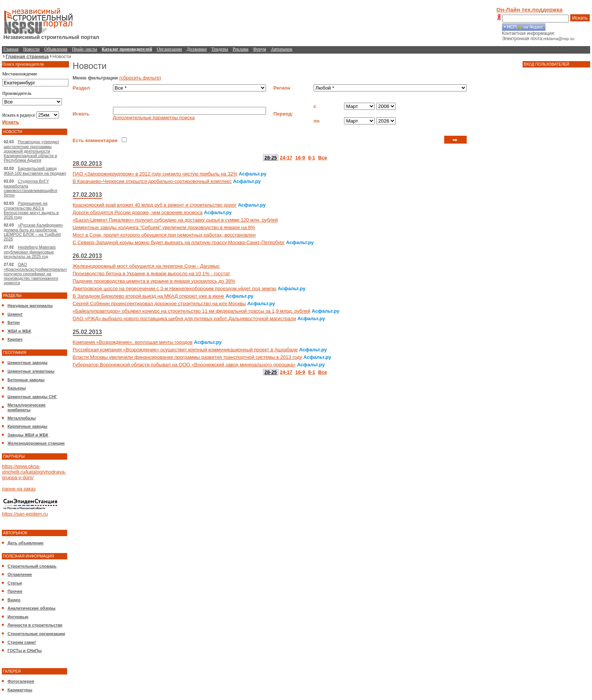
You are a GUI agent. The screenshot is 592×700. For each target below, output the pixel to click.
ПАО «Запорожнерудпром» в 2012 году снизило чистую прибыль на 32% (155, 174)
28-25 (271, 158)
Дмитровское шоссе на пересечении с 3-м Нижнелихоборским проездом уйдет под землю (175, 289)
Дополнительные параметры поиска (154, 118)
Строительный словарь (32, 566)
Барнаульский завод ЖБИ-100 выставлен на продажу (35, 171)
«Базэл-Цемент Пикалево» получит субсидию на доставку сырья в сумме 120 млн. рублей (175, 220)
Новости (32, 49)
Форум (260, 49)
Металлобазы (22, 418)
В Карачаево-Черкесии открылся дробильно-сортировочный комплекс (152, 181)
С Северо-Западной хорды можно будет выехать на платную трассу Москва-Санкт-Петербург (179, 242)
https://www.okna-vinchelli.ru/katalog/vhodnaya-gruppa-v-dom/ (34, 472)
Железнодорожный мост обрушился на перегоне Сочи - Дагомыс (146, 266)
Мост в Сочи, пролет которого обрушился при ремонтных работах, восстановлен (164, 235)
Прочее (15, 591)
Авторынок (282, 49)
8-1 (312, 158)
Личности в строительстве (35, 625)
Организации (169, 49)
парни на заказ (19, 489)
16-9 (300, 158)
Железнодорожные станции (36, 443)
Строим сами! (22, 642)
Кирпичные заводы (27, 426)
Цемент (15, 314)
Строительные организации (36, 634)
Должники (197, 49)
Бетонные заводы (26, 380)
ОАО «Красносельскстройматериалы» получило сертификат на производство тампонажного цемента (35, 274)
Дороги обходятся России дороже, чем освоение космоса (138, 212)
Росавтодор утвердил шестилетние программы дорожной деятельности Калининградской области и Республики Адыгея (31, 151)
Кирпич (15, 339)
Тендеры (220, 49)
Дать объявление (26, 543)
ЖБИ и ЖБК (19, 331)
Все (323, 158)
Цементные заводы (28, 363)
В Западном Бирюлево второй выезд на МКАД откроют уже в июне (149, 296)
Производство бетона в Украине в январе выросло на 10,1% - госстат (152, 274)
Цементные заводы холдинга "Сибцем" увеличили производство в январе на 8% (164, 227)
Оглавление (20, 574)
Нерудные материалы (30, 306)
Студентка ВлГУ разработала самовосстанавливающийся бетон (30, 188)
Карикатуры (20, 690)
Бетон (14, 322)
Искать (580, 18)
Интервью (18, 617)
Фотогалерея (21, 681)
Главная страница (27, 56)
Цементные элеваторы (31, 371)
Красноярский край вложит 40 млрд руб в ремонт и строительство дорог (155, 205)
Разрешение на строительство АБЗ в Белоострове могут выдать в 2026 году (31, 210)
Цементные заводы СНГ (32, 397)
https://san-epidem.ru (25, 514)
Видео (14, 600)
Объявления (56, 49)
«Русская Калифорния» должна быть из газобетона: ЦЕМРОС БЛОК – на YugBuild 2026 (33, 232)
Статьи (15, 583)
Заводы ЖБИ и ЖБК (28, 435)
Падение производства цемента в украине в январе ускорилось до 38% (154, 281)
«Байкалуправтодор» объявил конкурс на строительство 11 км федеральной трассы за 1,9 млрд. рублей (192, 311)
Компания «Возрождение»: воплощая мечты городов (133, 342)
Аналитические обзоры (32, 608)
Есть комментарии (95, 140)
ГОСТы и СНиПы (25, 651)
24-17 (286, 158)
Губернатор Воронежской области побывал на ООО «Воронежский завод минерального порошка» (184, 365)
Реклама (240, 49)
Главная (11, 49)
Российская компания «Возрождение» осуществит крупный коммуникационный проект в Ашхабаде (185, 350)
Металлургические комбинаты (26, 407)
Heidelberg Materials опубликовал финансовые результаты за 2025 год (30, 252)
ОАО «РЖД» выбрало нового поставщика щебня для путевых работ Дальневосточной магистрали (184, 319)
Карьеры (17, 388)
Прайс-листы (85, 49)
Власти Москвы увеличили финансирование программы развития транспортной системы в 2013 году (188, 357)
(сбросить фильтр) (140, 78)
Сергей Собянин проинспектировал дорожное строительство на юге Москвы (159, 304)
